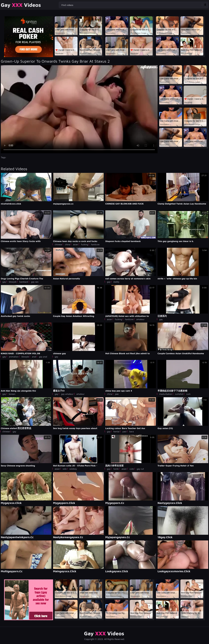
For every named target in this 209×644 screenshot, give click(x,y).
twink (116, 469)
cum (188, 394)
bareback (24, 282)
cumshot (179, 394)
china (68, 244)
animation (14, 357)
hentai (116, 432)
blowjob (13, 282)
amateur (140, 319)
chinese (58, 244)
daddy (116, 282)
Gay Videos (21, 5)
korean (12, 394)
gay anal (43, 357)
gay (4, 282)
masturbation (166, 394)
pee (117, 394)
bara (132, 432)
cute (132, 469)
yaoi (124, 432)
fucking (84, 244)
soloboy (73, 469)
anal (34, 357)
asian (76, 244)
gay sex (35, 282)
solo (65, 469)
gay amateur (67, 394)
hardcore (95, 244)
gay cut (140, 469)
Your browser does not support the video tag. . (79, 109)
